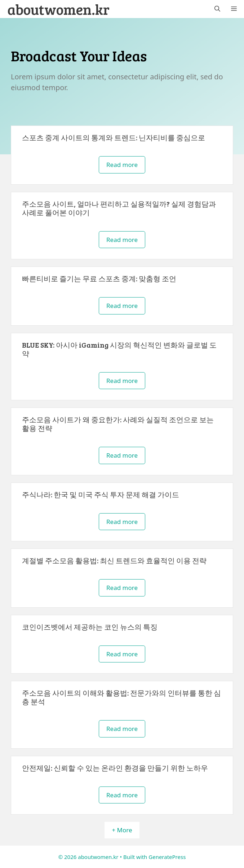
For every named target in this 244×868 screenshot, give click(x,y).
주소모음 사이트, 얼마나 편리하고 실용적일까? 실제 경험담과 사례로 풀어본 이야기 (119, 208)
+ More (122, 830)
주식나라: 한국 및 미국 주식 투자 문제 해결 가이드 (101, 494)
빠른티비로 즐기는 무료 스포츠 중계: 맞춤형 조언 (99, 278)
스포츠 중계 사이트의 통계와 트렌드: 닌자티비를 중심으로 (114, 137)
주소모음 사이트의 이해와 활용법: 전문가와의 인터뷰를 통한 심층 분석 (121, 697)
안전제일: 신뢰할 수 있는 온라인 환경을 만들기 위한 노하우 (115, 768)
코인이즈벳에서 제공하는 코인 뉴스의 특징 (90, 627)
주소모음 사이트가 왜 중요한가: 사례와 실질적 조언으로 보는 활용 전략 (118, 424)
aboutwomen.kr (58, 9)
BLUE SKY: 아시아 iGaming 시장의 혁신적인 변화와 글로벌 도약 (119, 349)
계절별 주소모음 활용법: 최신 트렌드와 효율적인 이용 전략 (114, 560)
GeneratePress (167, 857)
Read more (122, 165)
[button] (217, 9)
